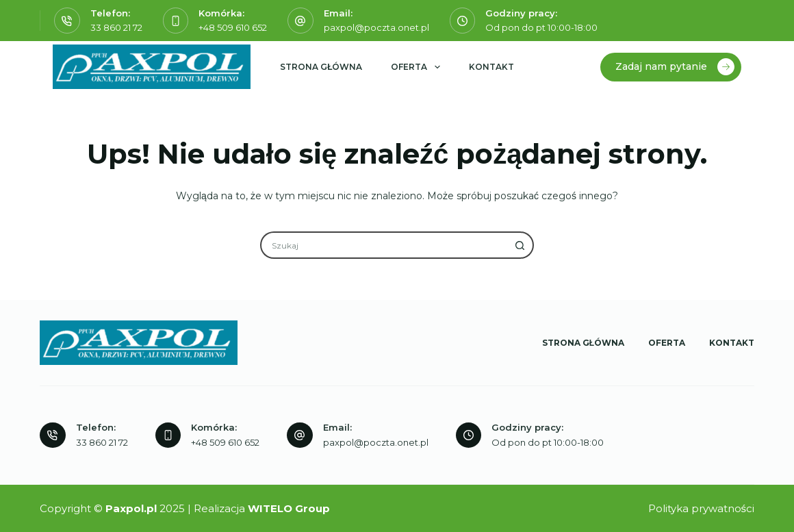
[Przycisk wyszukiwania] (520, 245)
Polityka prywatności (702, 508)
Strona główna (321, 67)
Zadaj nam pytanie (675, 67)
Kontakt (491, 67)
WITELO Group (289, 508)
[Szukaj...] (383, 245)
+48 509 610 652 (233, 27)
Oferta (418, 67)
